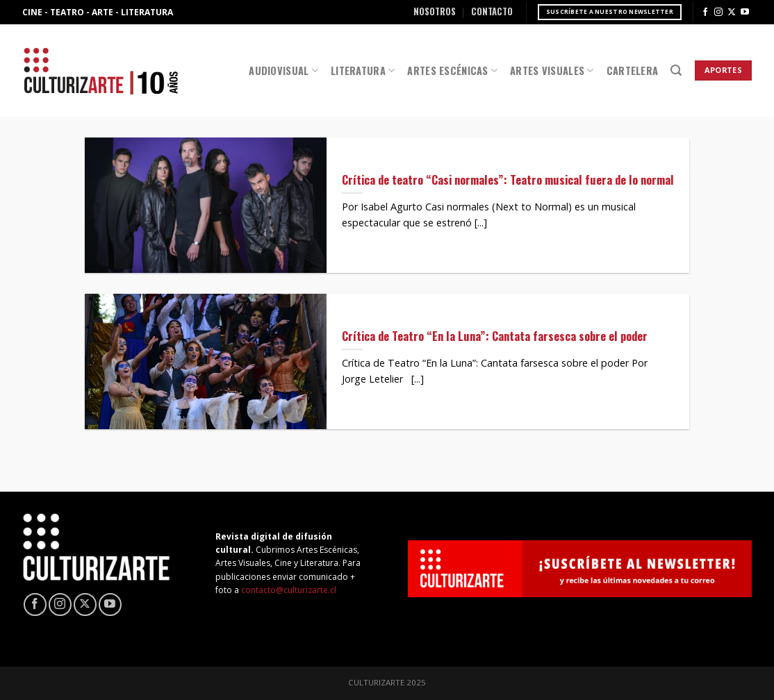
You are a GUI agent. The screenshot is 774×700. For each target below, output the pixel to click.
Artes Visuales (552, 70)
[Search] (676, 70)
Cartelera (633, 70)
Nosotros (435, 11)
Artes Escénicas (452, 70)
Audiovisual (283, 70)
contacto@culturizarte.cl (289, 590)
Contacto (492, 11)
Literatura (363, 70)
